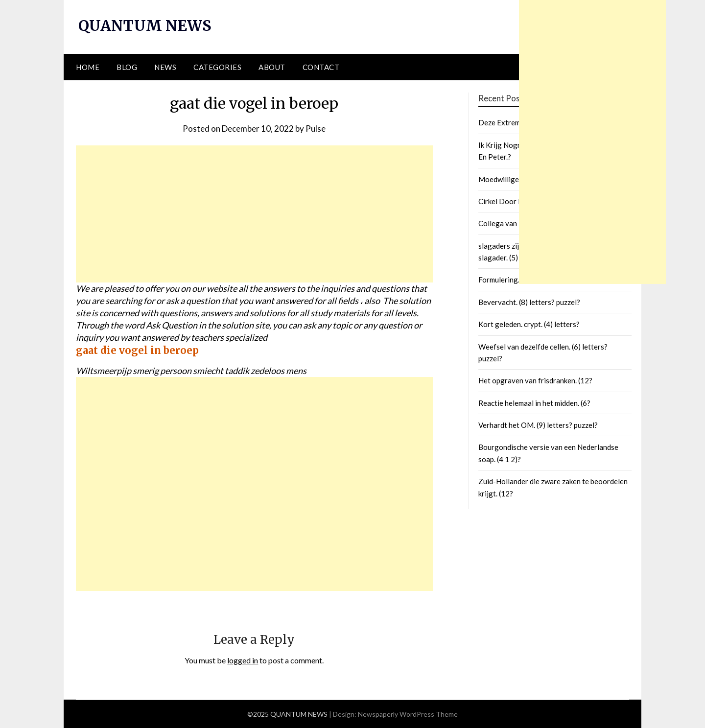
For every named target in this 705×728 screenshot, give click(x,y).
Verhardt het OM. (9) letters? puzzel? (538, 425)
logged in (243, 660)
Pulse (316, 129)
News (165, 67)
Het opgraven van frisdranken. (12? (535, 380)
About (272, 67)
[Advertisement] (254, 214)
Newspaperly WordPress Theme (408, 714)
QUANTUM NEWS (145, 25)
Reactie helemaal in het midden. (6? (534, 403)
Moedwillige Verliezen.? (517, 179)
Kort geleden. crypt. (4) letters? (529, 324)
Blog (127, 67)
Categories (217, 67)
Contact (321, 67)
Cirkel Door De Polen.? (516, 201)
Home (88, 67)
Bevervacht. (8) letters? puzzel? (529, 302)
